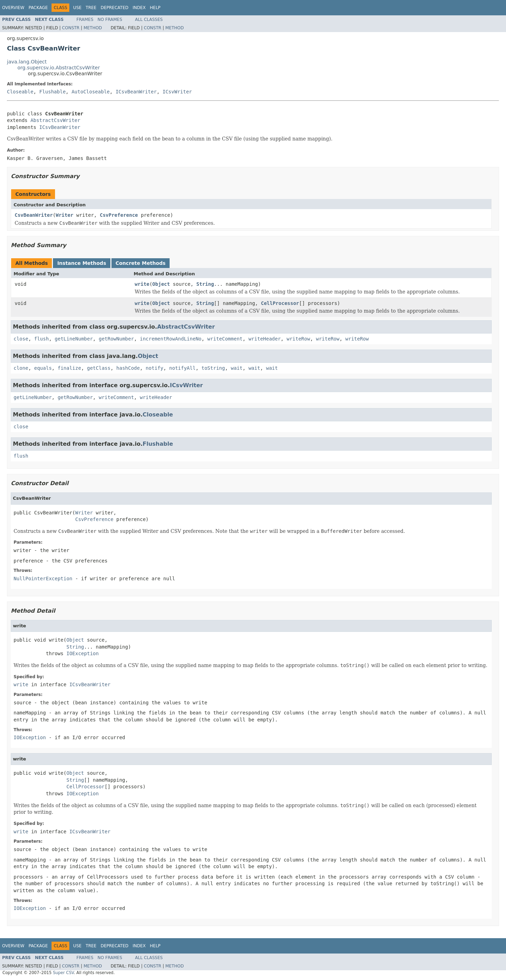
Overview (13, 8)
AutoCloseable (91, 92)
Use (77, 8)
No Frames (110, 20)
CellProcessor (280, 303)
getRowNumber (116, 339)
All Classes (149, 20)
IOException (83, 653)
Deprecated (115, 8)
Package (38, 8)
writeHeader (264, 339)
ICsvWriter (177, 92)
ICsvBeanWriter (136, 92)
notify (154, 368)
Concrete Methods (141, 263)
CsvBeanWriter (34, 215)
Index (139, 8)
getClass (99, 368)
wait (237, 368)
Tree (91, 8)
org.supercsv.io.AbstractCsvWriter (59, 68)
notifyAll (182, 368)
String (205, 284)
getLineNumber (74, 339)
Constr (71, 28)
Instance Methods (81, 263)
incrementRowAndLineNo (170, 339)
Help (155, 8)
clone (21, 368)
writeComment (225, 339)
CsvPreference (119, 215)
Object (161, 284)
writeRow (298, 339)
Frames (85, 20)
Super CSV (63, 973)
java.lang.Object (27, 62)
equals (43, 368)
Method (93, 28)
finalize (69, 368)
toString (213, 368)
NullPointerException (43, 579)
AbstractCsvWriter (55, 120)
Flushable (53, 92)
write (142, 284)
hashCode (128, 368)
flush (41, 339)
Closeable (20, 92)
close (21, 339)
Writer (65, 215)
